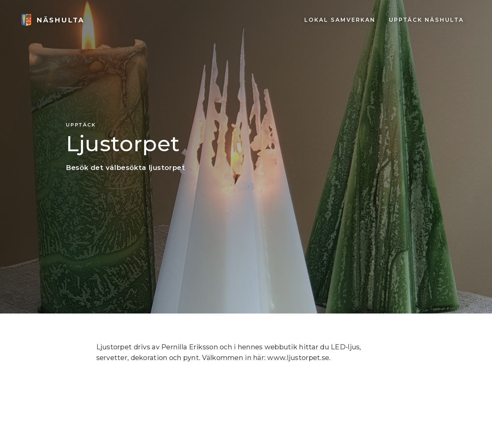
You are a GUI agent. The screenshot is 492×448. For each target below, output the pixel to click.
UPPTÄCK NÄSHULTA (426, 20)
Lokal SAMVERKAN (340, 20)
